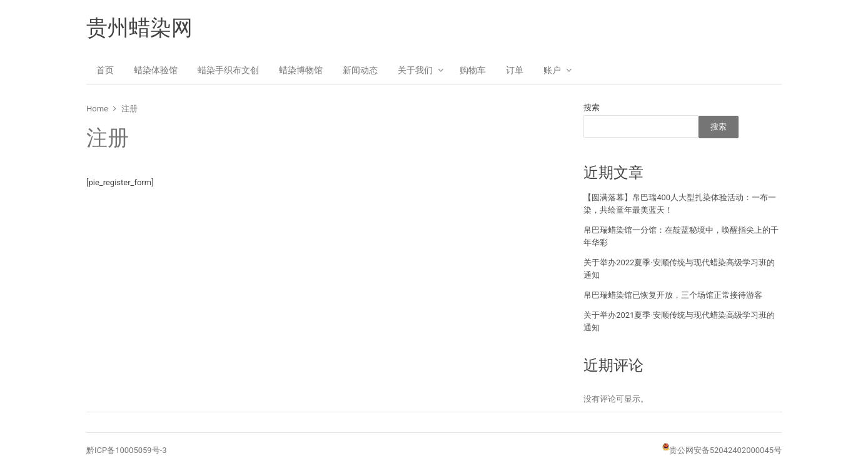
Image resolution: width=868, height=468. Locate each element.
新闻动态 (360, 70)
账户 (552, 70)
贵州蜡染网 (139, 28)
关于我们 (415, 70)
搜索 (592, 107)
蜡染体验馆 (156, 70)
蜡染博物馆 (301, 70)
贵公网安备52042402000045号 (725, 450)
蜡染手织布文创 (228, 70)
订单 (515, 70)
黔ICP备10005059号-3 (127, 450)
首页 (105, 70)
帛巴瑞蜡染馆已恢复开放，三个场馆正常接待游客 (673, 295)
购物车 (473, 70)
